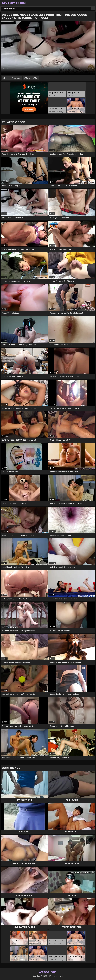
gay (7, 78)
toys (28, 78)
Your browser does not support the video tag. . (48, 48)
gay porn (17, 78)
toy (36, 78)
